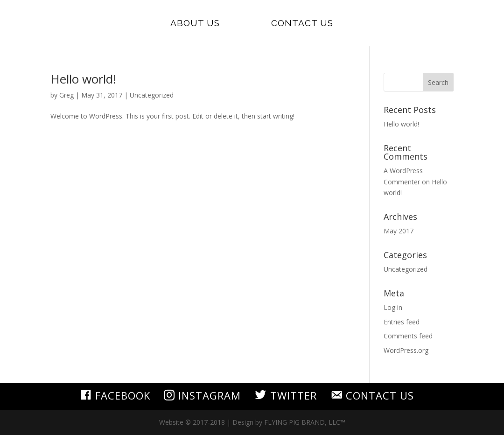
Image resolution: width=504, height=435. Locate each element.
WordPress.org (406, 350)
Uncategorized (152, 95)
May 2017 (399, 231)
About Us (195, 24)
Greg (66, 95)
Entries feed (402, 322)
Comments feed (408, 336)
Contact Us (302, 24)
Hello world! (83, 79)
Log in (393, 307)
